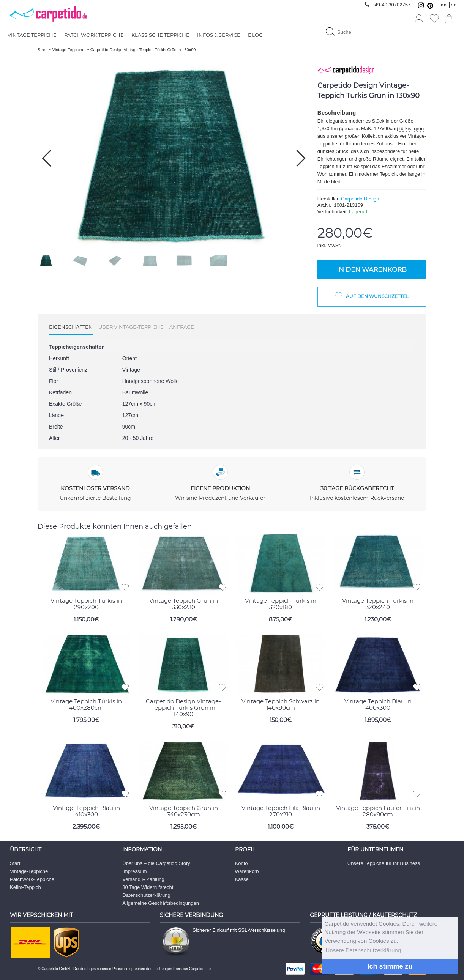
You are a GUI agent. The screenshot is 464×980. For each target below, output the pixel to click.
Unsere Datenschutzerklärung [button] (363, 950)
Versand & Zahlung (143, 879)
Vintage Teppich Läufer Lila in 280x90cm (378, 811)
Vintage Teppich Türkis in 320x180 (281, 603)
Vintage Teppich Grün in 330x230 (184, 603)
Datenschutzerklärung (146, 895)
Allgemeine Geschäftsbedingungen (161, 903)
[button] (301, 158)
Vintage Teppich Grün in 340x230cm (184, 811)
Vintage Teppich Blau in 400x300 (378, 704)
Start (15, 863)
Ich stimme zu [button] (390, 966)
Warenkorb (247, 871)
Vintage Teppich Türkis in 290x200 (86, 603)
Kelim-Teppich (25, 887)
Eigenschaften (71, 327)
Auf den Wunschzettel (377, 296)
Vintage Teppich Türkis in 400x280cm (86, 704)
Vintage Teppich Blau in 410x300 (86, 811)
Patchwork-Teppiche (32, 879)
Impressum (134, 871)
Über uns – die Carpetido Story (156, 863)
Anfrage (182, 327)
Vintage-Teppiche (29, 871)
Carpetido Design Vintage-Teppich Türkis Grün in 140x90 (183, 707)
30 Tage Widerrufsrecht (148, 887)
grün (419, 128)
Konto (241, 863)
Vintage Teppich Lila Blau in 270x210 (281, 811)
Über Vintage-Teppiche (131, 327)
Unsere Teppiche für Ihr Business (384, 863)
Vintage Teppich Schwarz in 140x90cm (281, 704)
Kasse (242, 879)
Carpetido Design (360, 199)
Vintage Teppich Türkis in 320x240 (378, 603)
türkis (405, 128)
